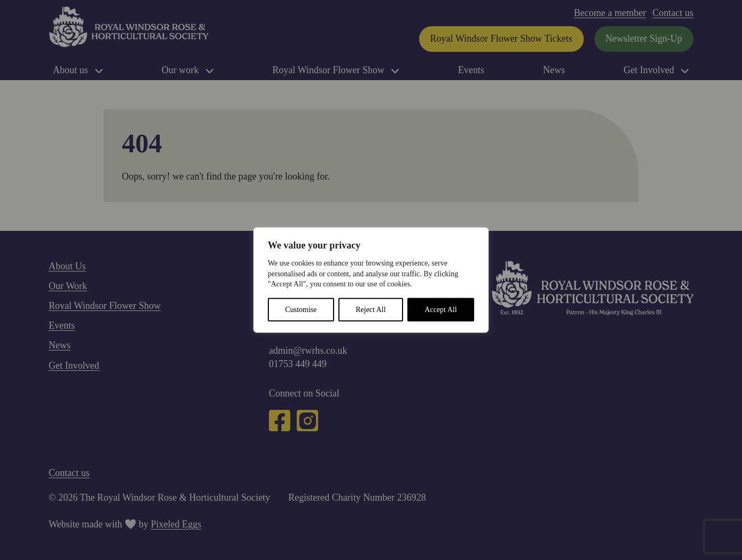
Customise (301, 309)
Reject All (370, 309)
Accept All (440, 309)
